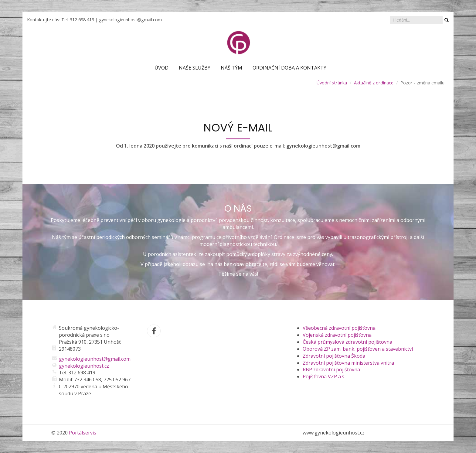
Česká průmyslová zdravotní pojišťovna (347, 342)
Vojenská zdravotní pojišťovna (337, 335)
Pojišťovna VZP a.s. (324, 376)
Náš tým (231, 68)
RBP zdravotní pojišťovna (331, 370)
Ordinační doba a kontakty (289, 68)
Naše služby (195, 68)
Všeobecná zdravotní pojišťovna (339, 328)
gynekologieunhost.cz (84, 366)
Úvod (161, 68)
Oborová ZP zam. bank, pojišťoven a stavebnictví (358, 349)
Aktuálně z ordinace (374, 83)
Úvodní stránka (332, 83)
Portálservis (83, 433)
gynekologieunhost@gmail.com (130, 20)
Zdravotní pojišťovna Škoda (334, 356)
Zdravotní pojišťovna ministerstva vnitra (348, 363)
